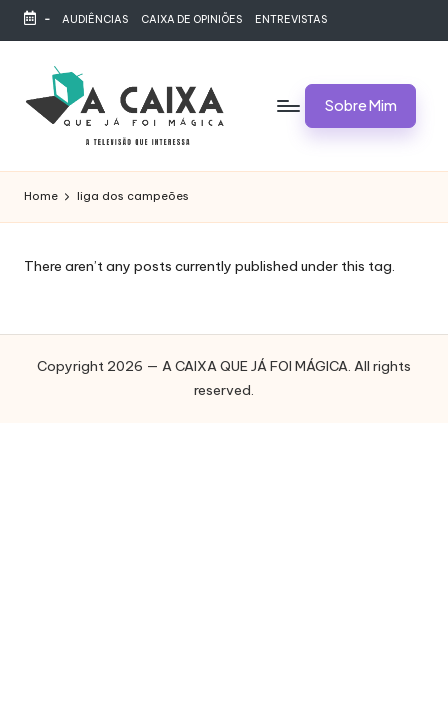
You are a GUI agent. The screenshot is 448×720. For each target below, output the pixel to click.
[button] (360, 106)
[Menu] (274, 105)
